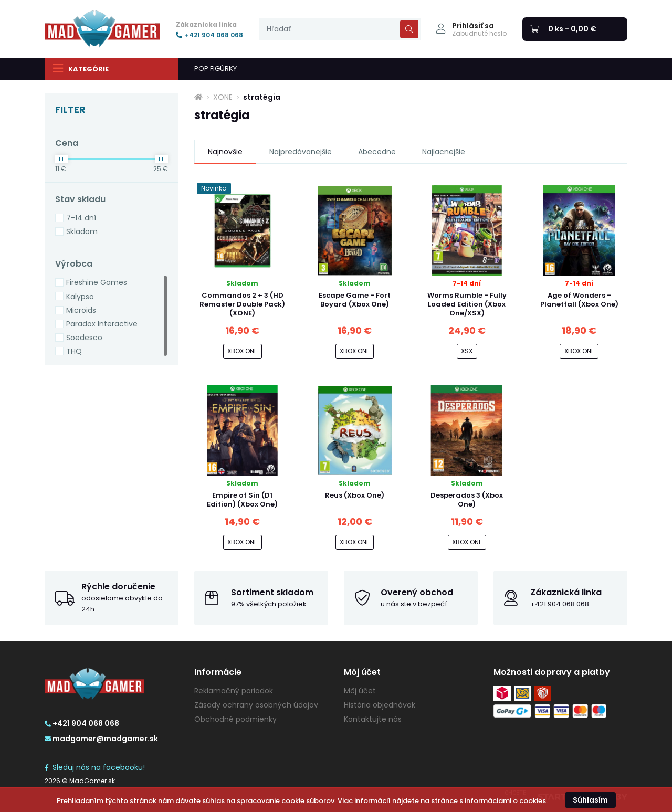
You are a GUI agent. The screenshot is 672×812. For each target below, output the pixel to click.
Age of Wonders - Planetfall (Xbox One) (579, 300)
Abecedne (377, 152)
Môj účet (360, 691)
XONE (223, 97)
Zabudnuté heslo (479, 34)
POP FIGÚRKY (216, 68)
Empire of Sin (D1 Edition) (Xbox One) (242, 500)
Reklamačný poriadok (234, 691)
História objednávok (380, 705)
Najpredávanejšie (301, 152)
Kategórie (81, 68)
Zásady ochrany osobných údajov (256, 705)
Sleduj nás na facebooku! (95, 767)
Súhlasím (590, 800)
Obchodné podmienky (235, 719)
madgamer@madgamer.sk (101, 739)
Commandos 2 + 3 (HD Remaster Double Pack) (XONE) (242, 304)
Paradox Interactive (102, 324)
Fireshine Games (97, 282)
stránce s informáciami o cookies (489, 801)
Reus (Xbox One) (355, 495)
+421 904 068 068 (209, 35)
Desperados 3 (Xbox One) (467, 500)
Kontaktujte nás (373, 719)
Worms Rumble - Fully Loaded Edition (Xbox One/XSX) (467, 304)
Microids (81, 310)
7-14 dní (81, 218)
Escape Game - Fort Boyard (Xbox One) (355, 300)
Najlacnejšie (444, 152)
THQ (74, 351)
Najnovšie (225, 152)
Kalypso (80, 297)
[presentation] (340, 29)
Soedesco (84, 338)
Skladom (82, 231)
